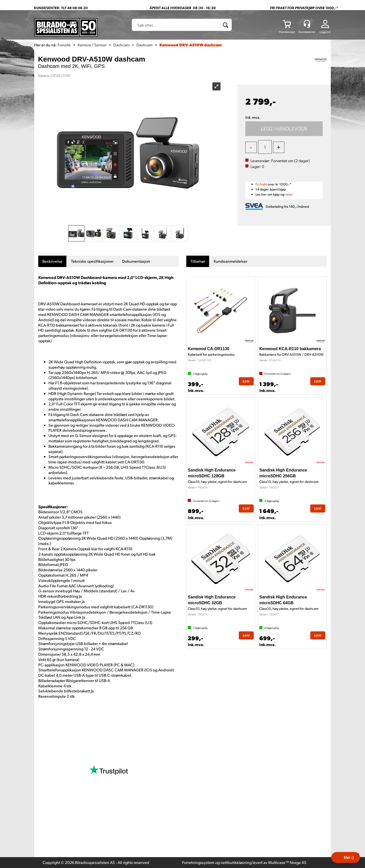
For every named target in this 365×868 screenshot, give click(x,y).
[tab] (52, 261)
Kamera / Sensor (92, 45)
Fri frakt (261, 184)
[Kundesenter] (307, 24)
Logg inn (325, 32)
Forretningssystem (198, 862)
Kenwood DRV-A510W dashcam (191, 45)
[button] (346, 857)
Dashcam (121, 45)
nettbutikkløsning (236, 862)
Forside (64, 45)
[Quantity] (265, 147)
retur (289, 194)
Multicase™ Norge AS (287, 862)
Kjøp (284, 129)
